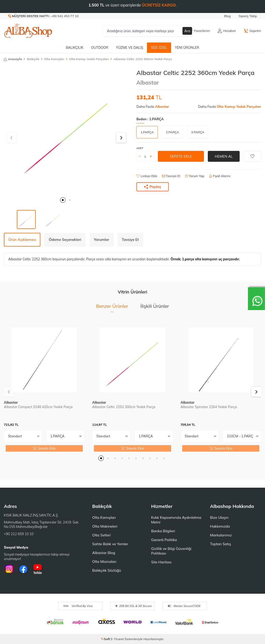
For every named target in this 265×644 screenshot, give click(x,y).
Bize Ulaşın (219, 517)
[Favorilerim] (199, 31)
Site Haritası (161, 562)
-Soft (106, 639)
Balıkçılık (75, 47)
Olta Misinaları (104, 562)
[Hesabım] (227, 31)
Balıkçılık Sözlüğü (106, 570)
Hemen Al (224, 156)
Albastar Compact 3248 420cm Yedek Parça (38, 407)
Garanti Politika (164, 540)
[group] (66, 131)
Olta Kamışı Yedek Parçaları (89, 59)
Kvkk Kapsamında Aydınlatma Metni (176, 520)
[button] (63, 200)
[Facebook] (23, 569)
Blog (227, 16)
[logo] (28, 31)
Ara (187, 31)
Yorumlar (102, 240)
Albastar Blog (104, 553)
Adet (140, 148)
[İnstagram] (9, 569)
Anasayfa (13, 59)
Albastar (148, 82)
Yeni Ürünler (187, 47)
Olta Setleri (101, 535)
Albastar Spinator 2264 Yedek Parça (209, 407)
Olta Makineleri (105, 526)
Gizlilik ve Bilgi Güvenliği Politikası (171, 551)
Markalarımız (221, 535)
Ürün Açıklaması (22, 240)
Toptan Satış (220, 544)
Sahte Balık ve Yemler (110, 544)
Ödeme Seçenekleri (65, 240)
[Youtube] (38, 569)
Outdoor (100, 47)
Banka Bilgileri (163, 531)
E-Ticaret (117, 639)
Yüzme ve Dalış (130, 47)
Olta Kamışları (54, 59)
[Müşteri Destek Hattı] (43, 16)
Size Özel (159, 47)
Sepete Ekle (181, 156)
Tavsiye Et (171, 176)
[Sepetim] (252, 31)
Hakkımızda (220, 526)
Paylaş (153, 187)
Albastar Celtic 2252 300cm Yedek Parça (124, 407)
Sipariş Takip (248, 16)
